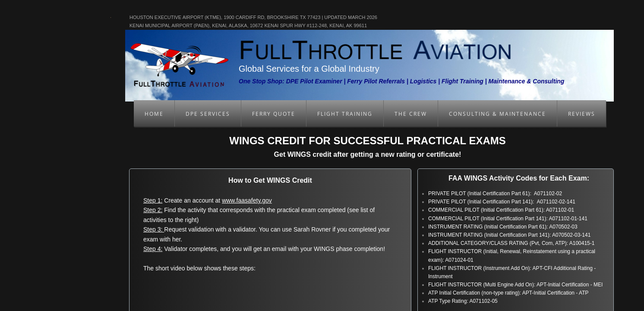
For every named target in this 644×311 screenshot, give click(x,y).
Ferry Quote (274, 114)
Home (154, 114)
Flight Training (345, 114)
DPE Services (208, 114)
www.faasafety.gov (247, 200)
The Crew (411, 114)
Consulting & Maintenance (497, 114)
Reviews (582, 114)
